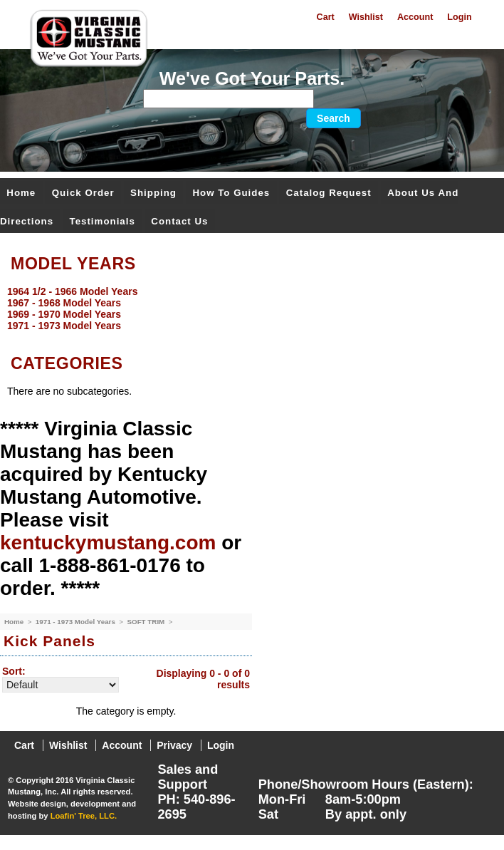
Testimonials (103, 221)
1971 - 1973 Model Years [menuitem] (64, 326)
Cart (326, 17)
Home (21, 193)
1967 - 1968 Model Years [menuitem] (64, 303)
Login (459, 17)
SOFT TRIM (147, 622)
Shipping (153, 193)
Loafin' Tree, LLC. (84, 816)
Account (415, 17)
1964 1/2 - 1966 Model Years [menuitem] (72, 291)
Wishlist (366, 17)
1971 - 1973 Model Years (77, 622)
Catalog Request (329, 193)
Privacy (174, 745)
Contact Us (179, 221)
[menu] (248, 309)
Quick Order (83, 193)
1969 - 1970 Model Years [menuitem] (64, 314)
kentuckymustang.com (108, 543)
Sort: (14, 671)
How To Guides (231, 193)
